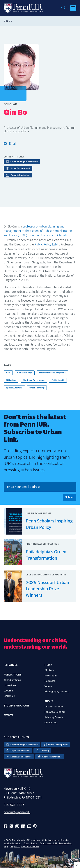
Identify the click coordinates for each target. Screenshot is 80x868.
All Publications (12, 680)
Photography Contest (57, 692)
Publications (13, 675)
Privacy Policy (30, 843)
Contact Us (51, 723)
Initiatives (11, 665)
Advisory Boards (54, 717)
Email (13, 144)
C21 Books (9, 696)
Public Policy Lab (46, 245)
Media (48, 665)
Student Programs (17, 706)
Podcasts (50, 681)
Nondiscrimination (12, 843)
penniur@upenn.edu (17, 812)
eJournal (9, 691)
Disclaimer (65, 840)
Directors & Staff (54, 707)
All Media (49, 670)
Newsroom (51, 676)
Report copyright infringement (25, 846)
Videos (48, 686)
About (49, 701)
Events (8, 715)
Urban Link (10, 685)
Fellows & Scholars (55, 712)
